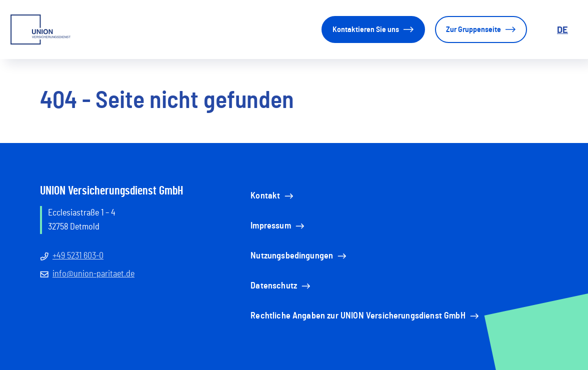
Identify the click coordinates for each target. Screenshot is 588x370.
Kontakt (273, 196)
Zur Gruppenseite (481, 29)
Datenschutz (281, 286)
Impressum (278, 226)
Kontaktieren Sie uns (373, 29)
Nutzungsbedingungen (299, 256)
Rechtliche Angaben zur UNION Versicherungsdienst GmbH (365, 316)
